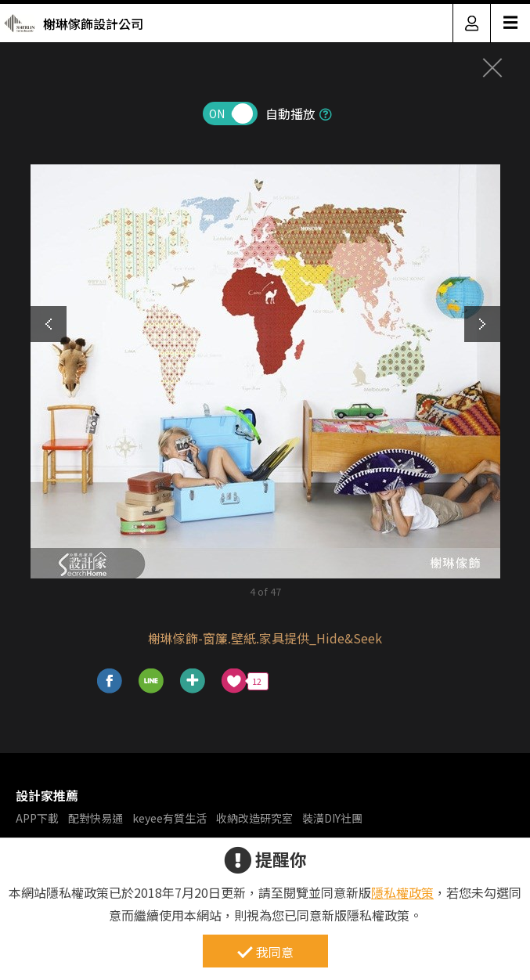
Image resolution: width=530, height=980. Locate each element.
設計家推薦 (47, 795)
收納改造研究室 (254, 818)
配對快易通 (96, 818)
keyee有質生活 (169, 818)
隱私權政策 (402, 892)
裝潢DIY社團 (332, 818)
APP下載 (37, 818)
